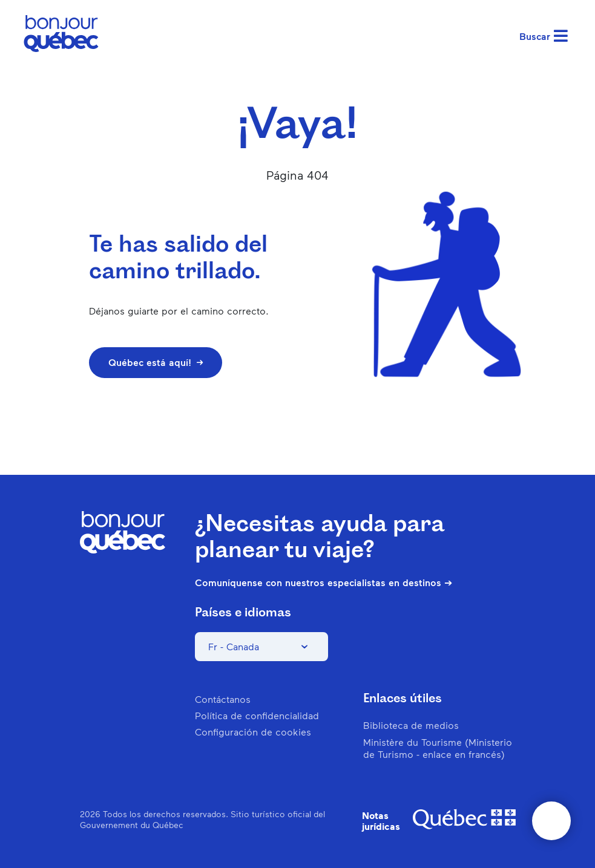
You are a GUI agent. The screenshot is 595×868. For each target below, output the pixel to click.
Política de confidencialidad (257, 715)
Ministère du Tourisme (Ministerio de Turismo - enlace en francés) (438, 748)
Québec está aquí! (156, 362)
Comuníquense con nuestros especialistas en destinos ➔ (324, 582)
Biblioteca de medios (411, 725)
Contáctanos (223, 699)
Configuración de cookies (253, 732)
